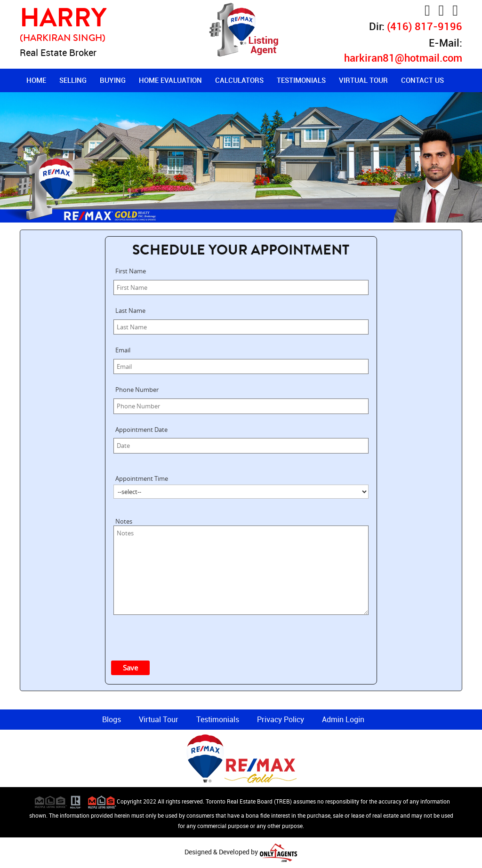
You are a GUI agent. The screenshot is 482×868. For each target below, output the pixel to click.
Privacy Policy (281, 719)
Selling (73, 80)
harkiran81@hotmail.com (403, 58)
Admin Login (343, 719)
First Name (131, 271)
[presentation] (190, 636)
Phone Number (137, 390)
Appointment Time (142, 478)
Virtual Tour (363, 80)
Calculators (239, 80)
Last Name (130, 311)
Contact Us (422, 80)
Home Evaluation (170, 80)
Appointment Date (141, 430)
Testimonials (301, 80)
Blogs (112, 719)
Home (36, 80)
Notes (124, 521)
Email (123, 350)
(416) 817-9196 (425, 26)
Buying (113, 80)
